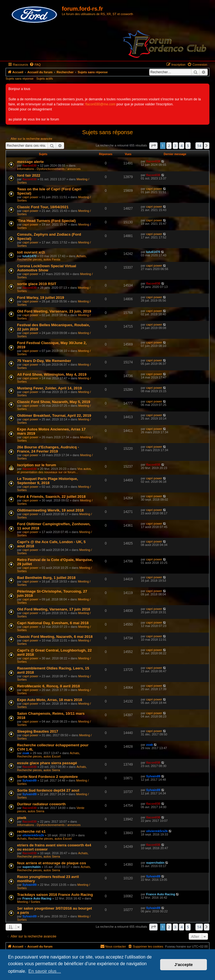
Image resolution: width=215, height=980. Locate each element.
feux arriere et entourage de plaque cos (52, 863)
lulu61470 (29, 256)
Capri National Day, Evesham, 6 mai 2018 (53, 623)
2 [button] (169, 146)
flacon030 (30, 165)
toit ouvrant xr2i (31, 252)
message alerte (30, 162)
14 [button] (199, 146)
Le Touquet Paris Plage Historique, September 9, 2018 (47, 481)
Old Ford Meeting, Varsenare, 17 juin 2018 (54, 609)
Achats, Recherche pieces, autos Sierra (52, 768)
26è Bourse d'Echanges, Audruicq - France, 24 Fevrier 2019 (48, 449)
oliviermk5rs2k (33, 835)
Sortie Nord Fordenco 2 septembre (47, 777)
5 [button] (188, 146)
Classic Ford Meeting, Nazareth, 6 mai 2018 (55, 637)
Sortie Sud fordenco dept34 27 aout (48, 790)
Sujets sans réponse (20, 79)
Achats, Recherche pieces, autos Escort (49, 755)
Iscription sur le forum (37, 465)
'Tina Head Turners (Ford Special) (46, 221)
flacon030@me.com (101, 104)
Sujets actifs (45, 79)
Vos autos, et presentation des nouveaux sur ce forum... (54, 470)
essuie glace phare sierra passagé (47, 763)
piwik (22, 818)
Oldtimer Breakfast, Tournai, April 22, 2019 (54, 416)
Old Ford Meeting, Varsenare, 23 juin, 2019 (54, 311)
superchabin (31, 867)
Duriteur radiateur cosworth (41, 804)
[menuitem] (35, 65)
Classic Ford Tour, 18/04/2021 (43, 207)
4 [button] (182, 146)
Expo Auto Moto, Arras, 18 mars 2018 (50, 700)
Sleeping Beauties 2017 (38, 731)
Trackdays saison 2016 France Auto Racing (55, 895)
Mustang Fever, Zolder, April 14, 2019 (49, 388)
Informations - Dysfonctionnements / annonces (49, 169)
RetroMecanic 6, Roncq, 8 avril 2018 (48, 686)
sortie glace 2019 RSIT (37, 284)
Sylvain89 (30, 780)
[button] (153, 146)
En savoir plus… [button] (45, 971)
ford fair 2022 (29, 175)
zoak (26, 753)
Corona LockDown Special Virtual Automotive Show (47, 268)
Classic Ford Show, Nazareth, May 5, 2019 (54, 402)
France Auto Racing (37, 898)
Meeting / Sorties (29, 902)
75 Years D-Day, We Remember (44, 361)
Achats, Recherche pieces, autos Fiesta (52, 258)
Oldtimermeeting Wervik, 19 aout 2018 (50, 510)
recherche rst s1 (31, 831)
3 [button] (175, 146)
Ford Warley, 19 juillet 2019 (41, 298)
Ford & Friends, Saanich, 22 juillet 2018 (51, 497)
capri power (30, 197)
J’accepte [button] (184, 965)
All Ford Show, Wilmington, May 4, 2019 (52, 374)
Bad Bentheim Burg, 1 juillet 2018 (46, 578)
